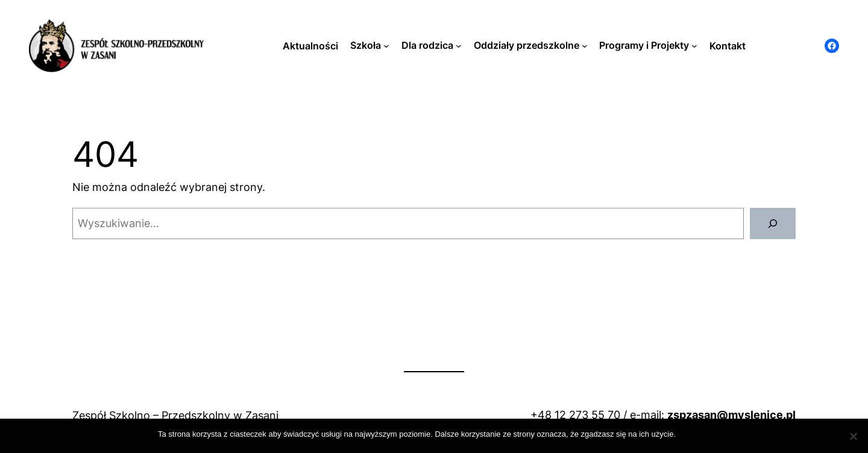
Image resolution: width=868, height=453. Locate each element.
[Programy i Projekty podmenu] (694, 46)
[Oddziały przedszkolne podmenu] (585, 46)
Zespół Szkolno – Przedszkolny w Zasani (175, 415)
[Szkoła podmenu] (386, 46)
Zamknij (696, 434)
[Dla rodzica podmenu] (459, 46)
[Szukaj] (773, 223)
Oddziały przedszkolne (527, 45)
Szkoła (366, 45)
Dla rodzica (427, 45)
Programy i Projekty (644, 45)
